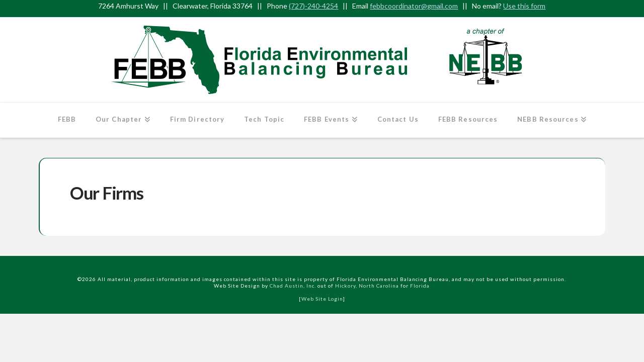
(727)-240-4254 (313, 6)
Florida (420, 286)
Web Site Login (322, 299)
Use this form (524, 6)
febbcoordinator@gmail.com (414, 6)
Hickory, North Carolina (367, 286)
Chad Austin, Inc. (293, 286)
